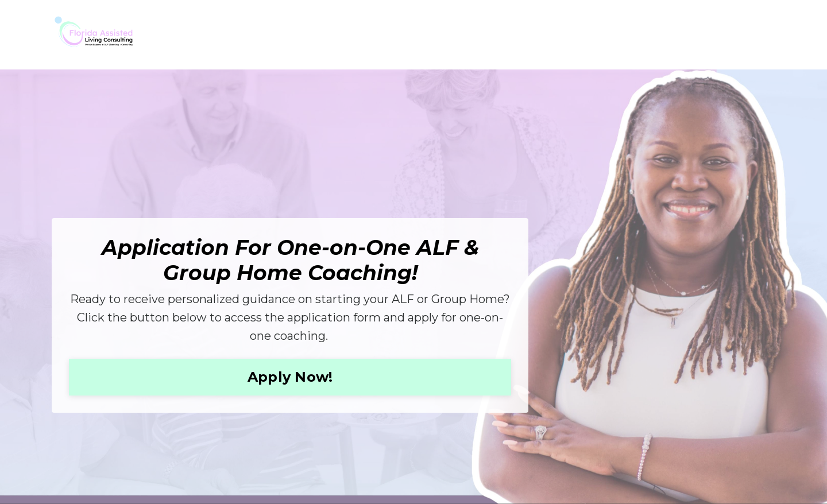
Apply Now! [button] (290, 377)
